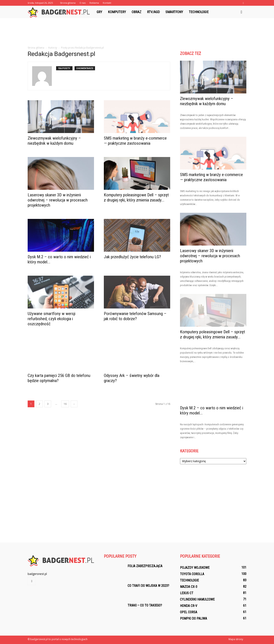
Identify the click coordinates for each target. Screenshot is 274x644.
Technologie (199, 12)
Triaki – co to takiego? (145, 605)
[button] (241, 12)
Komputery (117, 12)
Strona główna (68, 3)
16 (65, 404)
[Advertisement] (137, 32)
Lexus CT (187, 593)
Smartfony (174, 12)
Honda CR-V (189, 606)
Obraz (136, 12)
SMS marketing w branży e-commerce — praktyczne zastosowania (135, 141)
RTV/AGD (153, 12)
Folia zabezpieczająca (145, 566)
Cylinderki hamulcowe (197, 599)
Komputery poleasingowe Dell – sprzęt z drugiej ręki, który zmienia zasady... (136, 197)
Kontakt (107, 3)
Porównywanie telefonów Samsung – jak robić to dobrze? (135, 316)
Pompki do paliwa (194, 618)
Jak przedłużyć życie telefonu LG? (132, 257)
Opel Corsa (189, 612)
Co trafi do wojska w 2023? (148, 586)
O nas (83, 3)
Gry (99, 12)
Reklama (94, 3)
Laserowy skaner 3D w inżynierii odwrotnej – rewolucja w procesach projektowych (58, 200)
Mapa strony (236, 639)
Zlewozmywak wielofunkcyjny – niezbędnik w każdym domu (54, 141)
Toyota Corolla (192, 574)
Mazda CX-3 (189, 587)
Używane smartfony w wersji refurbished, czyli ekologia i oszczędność (52, 319)
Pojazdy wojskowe (195, 568)
